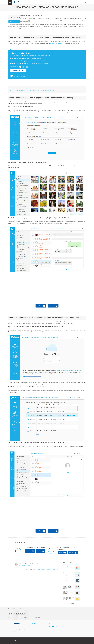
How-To (32, 632)
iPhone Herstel (37, 617)
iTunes (44, 564)
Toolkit (15, 626)
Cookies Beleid (42, 640)
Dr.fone (16, 623)
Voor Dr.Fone (28, 640)
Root (9, 617)
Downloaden (40, 306)
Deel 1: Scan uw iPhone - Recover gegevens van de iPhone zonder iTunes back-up (30, 88)
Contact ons (33, 630)
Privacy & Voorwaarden (49, 640)
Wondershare (19, 640)
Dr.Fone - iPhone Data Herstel (57, 43)
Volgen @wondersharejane (24, 565)
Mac (24, 67)
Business (16, 628)
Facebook (48, 626)
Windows (20, 67)
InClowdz (52, 2)
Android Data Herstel (18, 632)
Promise (55, 640)
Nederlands (18, 634)
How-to (11, 609)
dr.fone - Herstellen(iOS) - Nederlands (35, 548)
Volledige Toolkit (60, 2)
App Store (27, 67)
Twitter (51, 626)
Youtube (54, 626)
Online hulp (33, 626)
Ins (57, 626)
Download (29, 551)
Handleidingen (34, 628)
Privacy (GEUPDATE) (35, 640)
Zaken (71, 2)
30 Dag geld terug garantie (20, 76)
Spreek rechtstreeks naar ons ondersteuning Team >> (49, 569)
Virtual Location (44, 2)
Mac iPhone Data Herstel (19, 630)
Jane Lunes (37, 564)
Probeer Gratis (16, 71)
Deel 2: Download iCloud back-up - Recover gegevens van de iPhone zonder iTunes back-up (32, 90)
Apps (67, 2)
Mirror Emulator (24, 617)
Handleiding (77, 2)
